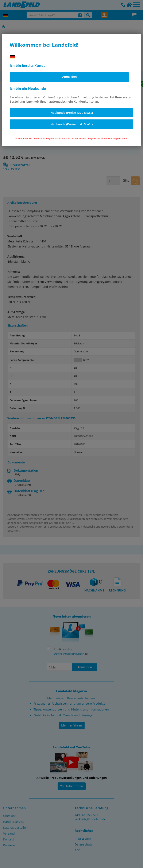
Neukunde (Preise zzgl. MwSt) (72, 113)
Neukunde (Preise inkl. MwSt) (71, 124)
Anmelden (69, 77)
